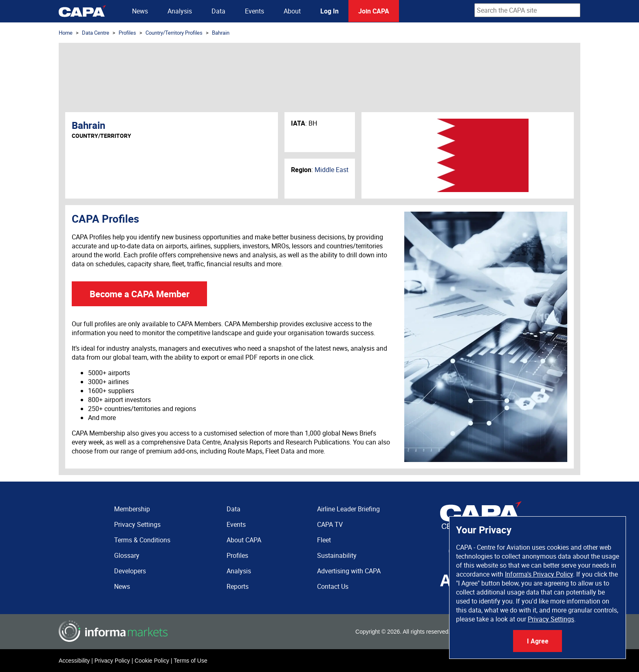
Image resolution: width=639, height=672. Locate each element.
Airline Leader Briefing (348, 509)
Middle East (332, 170)
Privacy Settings (551, 619)
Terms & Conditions (142, 540)
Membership (132, 509)
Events (254, 11)
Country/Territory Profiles (174, 33)
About (292, 11)
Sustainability (337, 555)
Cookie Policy (152, 661)
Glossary (127, 555)
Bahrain (221, 33)
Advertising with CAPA (349, 571)
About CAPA (244, 540)
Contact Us (333, 586)
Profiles (127, 33)
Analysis (180, 11)
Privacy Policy (112, 661)
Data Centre (96, 33)
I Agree (538, 641)
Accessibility (74, 661)
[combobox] (527, 10)
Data (218, 11)
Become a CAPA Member (140, 294)
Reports (238, 586)
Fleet (324, 540)
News (140, 11)
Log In (329, 11)
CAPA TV (330, 524)
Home (66, 33)
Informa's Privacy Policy (539, 574)
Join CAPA (374, 11)
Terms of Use (190, 661)
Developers (130, 571)
